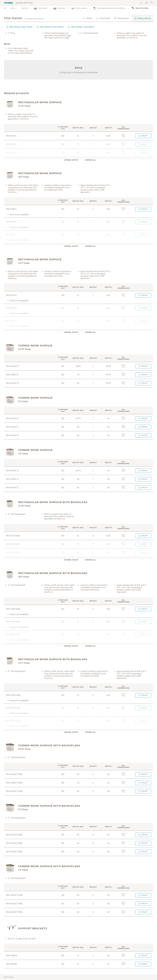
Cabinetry (59, 8)
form (135, 38)
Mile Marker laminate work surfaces (109, 8)
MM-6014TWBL (140, 8)
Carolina (24, 8)
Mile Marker (40, 8)
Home (13, 8)
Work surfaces (79, 8)
